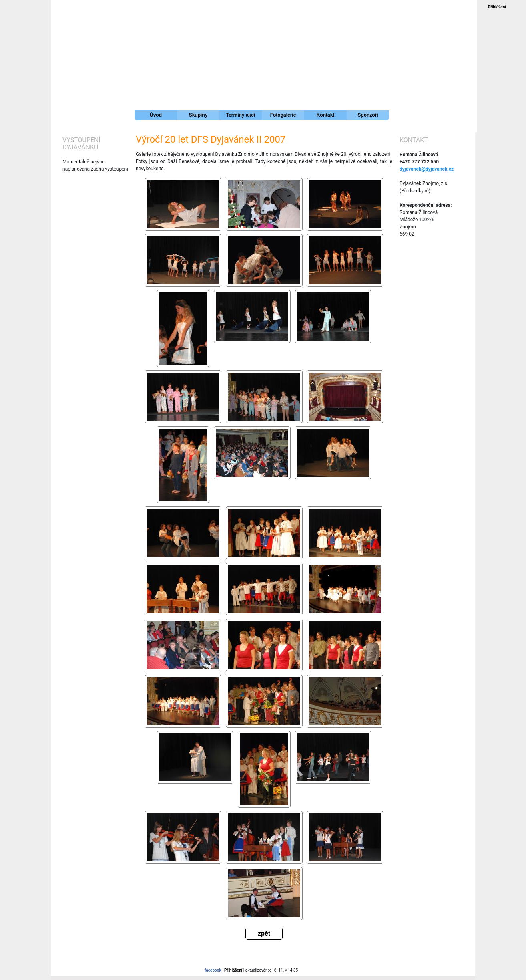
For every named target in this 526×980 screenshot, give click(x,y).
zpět (264, 933)
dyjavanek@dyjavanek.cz (427, 169)
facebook (213, 970)
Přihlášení (497, 7)
